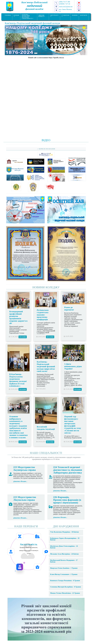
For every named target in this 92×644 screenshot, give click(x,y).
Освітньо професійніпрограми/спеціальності (27, 17)
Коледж (16, 15)
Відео (46, 140)
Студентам (65, 15)
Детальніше (23, 337)
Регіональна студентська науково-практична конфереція (43, 315)
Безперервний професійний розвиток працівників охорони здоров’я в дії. (18, 317)
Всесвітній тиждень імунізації (46, 428)
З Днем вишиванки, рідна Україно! (73, 366)
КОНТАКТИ (84, 15)
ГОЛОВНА (8, 15)
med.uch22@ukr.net (66, 7)
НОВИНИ (75, 15)
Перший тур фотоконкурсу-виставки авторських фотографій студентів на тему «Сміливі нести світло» (73, 425)
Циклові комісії (41, 16)
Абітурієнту (54, 15)
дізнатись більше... (20, 481)
